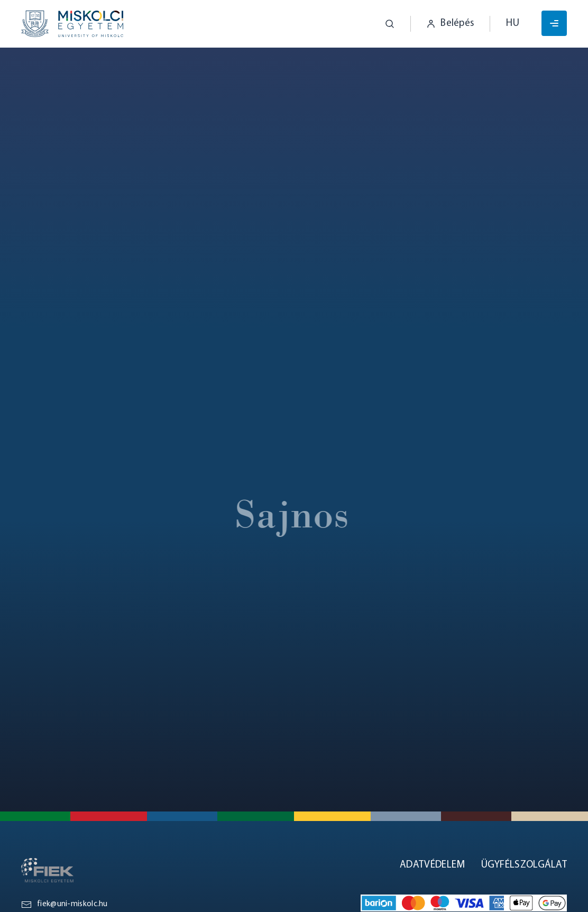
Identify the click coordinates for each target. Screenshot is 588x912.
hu (513, 24)
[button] (382, 24)
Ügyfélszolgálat (524, 865)
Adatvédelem (432, 865)
